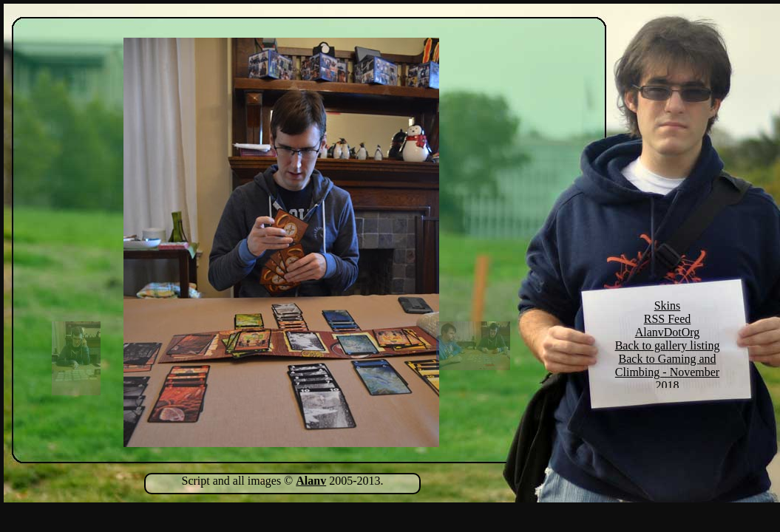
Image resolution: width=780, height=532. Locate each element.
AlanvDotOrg (668, 332)
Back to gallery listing (668, 345)
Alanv (311, 481)
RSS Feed (668, 319)
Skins (668, 306)
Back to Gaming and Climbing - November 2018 (667, 372)
